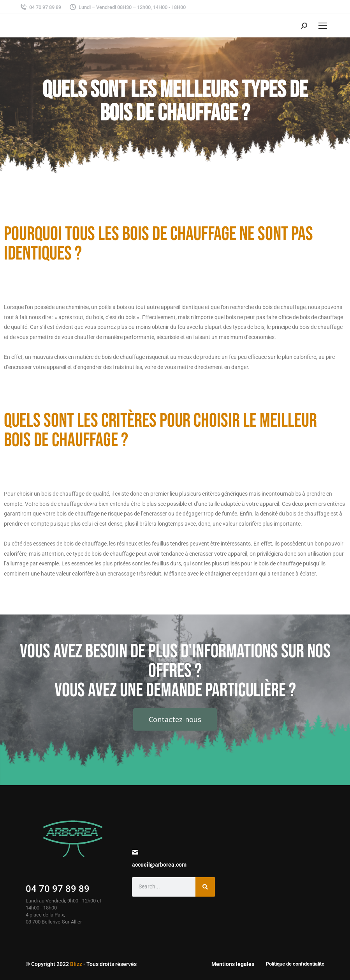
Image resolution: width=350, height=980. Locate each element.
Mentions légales (233, 964)
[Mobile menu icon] (323, 26)
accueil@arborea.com (159, 865)
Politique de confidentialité (295, 964)
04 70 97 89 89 (58, 889)
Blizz (76, 964)
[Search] (205, 887)
